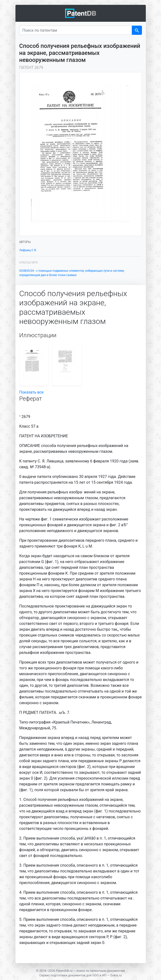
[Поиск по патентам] (76, 30)
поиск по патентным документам (101, 971)
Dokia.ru (116, 975)
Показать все (31, 392)
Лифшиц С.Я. (28, 250)
